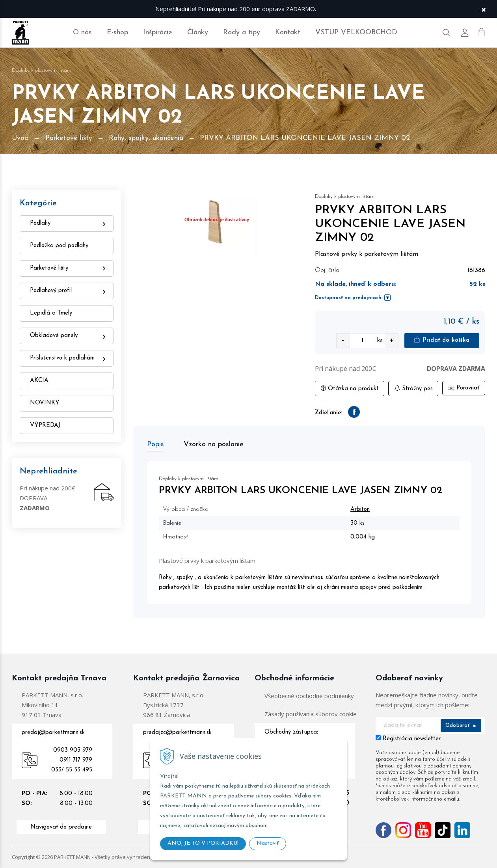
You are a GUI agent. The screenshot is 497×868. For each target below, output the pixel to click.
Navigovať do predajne (61, 827)
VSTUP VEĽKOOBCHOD (356, 33)
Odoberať (461, 726)
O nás (82, 33)
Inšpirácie (158, 33)
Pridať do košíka (442, 340)
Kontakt (288, 33)
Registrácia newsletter (412, 739)
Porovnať (464, 388)
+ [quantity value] (391, 340)
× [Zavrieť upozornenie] (484, 9)
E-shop (117, 33)
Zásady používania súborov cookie (311, 714)
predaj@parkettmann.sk (53, 733)
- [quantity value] (343, 340)
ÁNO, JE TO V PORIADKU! (203, 843)
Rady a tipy (242, 33)
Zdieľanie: (329, 413)
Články (198, 33)
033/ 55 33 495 (72, 770)
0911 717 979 (76, 760)
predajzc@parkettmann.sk (177, 733)
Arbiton (360, 509)
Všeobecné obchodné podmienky (309, 696)
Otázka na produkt (350, 388)
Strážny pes (413, 388)
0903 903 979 (73, 750)
